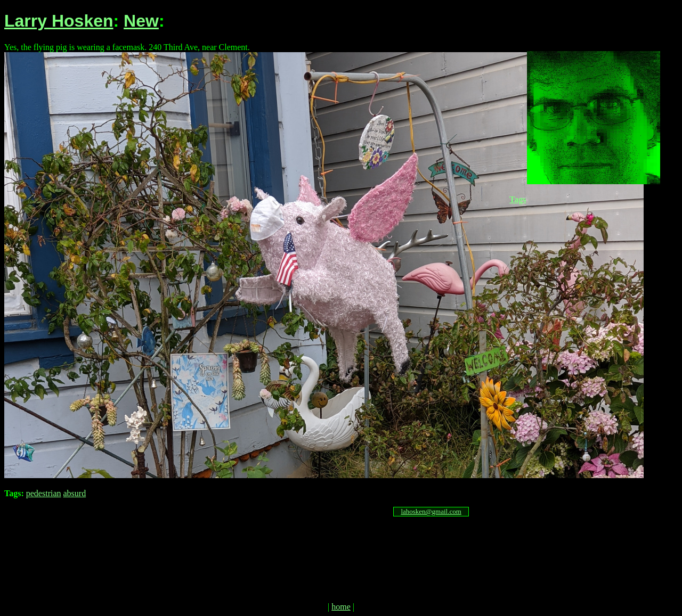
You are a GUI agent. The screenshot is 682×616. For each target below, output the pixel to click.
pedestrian (44, 493)
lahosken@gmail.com (431, 511)
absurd (75, 493)
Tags (518, 199)
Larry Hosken (59, 21)
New (141, 21)
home (341, 607)
